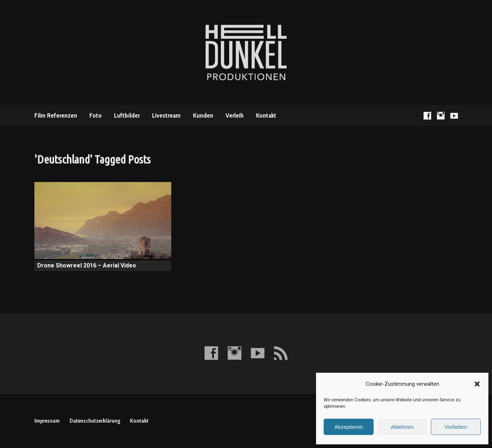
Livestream (166, 115)
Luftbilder (127, 115)
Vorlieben (456, 427)
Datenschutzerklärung (95, 421)
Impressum (47, 421)
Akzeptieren (348, 427)
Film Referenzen (56, 115)
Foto (96, 115)
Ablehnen (402, 427)
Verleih (235, 115)
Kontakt (266, 115)
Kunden (203, 115)
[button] (477, 384)
